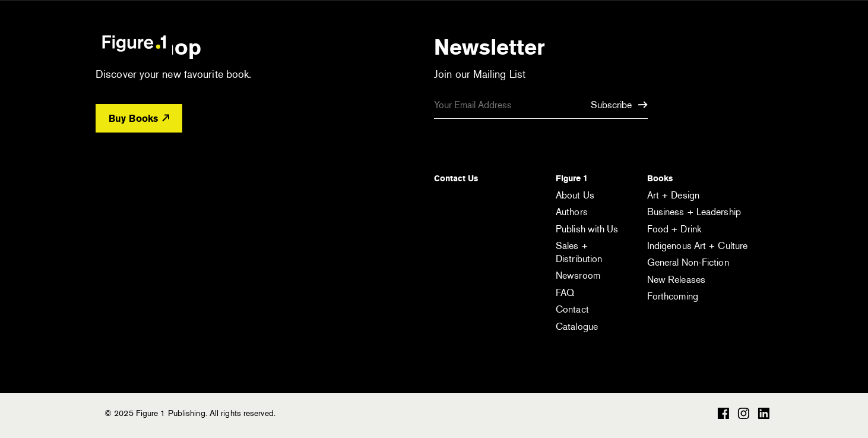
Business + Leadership (694, 212)
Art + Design (673, 195)
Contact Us (456, 178)
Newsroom (578, 275)
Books (660, 178)
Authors (572, 212)
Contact (572, 309)
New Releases (676, 280)
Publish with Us (587, 229)
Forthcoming (673, 296)
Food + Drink (674, 229)
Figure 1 (572, 178)
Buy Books (139, 119)
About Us (575, 195)
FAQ (565, 293)
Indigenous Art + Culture (697, 246)
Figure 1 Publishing (134, 43)
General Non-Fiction (688, 262)
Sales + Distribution (579, 252)
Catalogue (577, 327)
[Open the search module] (704, 42)
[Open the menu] (753, 45)
